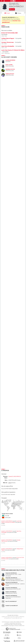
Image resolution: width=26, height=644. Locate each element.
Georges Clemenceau (8, 42)
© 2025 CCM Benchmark (20, 626)
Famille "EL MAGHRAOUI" (12, 606)
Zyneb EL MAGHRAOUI (7, 521)
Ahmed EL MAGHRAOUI (11, 578)
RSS (15, 622)
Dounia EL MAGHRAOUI (11, 588)
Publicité (18, 622)
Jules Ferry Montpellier (8, 46)
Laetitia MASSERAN (10, 60)
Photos (19, 13)
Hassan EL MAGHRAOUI (11, 596)
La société (7, 623)
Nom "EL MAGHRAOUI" (11, 601)
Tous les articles (12, 623)
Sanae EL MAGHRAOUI (11, 573)
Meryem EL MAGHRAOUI (11, 583)
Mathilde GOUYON (10, 69)
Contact (12, 622)
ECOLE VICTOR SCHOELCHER (9, 33)
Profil (8, 13)
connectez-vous (6, 21)
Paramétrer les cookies (17, 624)
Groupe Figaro (11, 626)
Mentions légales (5, 626)
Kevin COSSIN (9, 65)
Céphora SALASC (10, 74)
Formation (22, 622)
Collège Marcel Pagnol (8, 38)
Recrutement (18, 623)
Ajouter (13, 9)
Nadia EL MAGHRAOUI (11, 592)
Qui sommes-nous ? (6, 622)
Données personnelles (8, 624)
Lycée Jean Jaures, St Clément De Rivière (13, 50)
